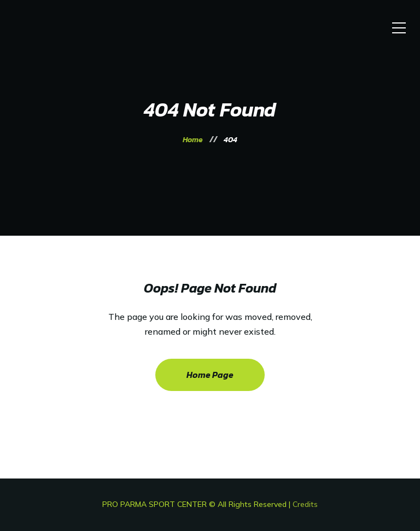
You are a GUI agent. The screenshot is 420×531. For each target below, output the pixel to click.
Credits (305, 504)
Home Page (210, 375)
